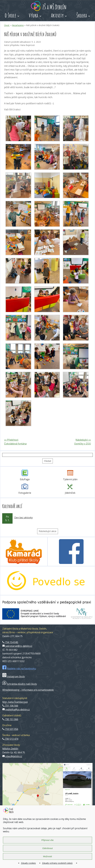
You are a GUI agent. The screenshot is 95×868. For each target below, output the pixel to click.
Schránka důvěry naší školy (20, 684)
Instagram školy (14, 676)
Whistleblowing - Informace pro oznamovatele (28, 690)
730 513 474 (10, 739)
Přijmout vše (48, 840)
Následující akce (48, 531)
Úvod (7, 25)
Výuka (34, 15)
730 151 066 (10, 719)
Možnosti (47, 856)
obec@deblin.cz (12, 756)
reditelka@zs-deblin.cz (16, 710)
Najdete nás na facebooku (19, 668)
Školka (82, 15)
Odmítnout (47, 848)
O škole (10, 15)
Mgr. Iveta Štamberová (15, 702)
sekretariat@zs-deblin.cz (17, 646)
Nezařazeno (18, 25)
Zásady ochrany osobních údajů (57, 863)
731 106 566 (10, 706)
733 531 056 (10, 729)
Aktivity (57, 15)
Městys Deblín (10, 749)
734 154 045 (10, 642)
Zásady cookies (28, 863)
